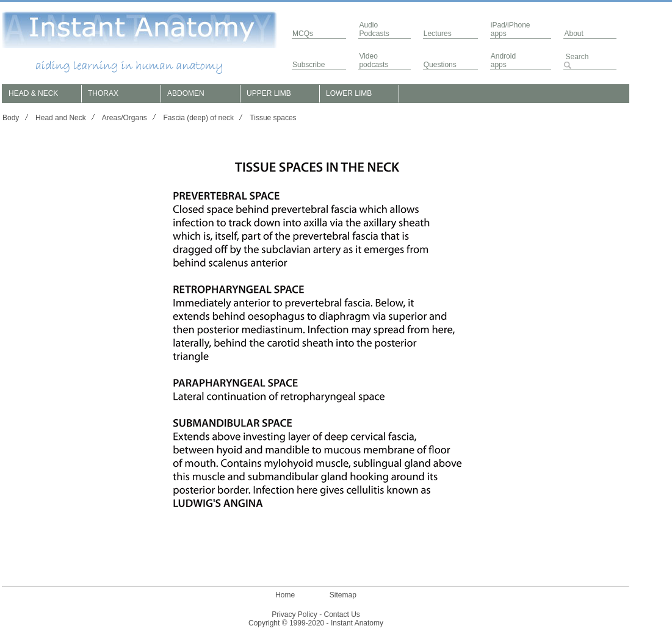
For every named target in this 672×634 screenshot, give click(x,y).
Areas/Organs (125, 118)
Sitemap (343, 595)
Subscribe (309, 65)
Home (285, 595)
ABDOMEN (186, 93)
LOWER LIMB (349, 93)
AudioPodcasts (374, 29)
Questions (440, 65)
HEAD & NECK (33, 93)
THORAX (103, 93)
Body (11, 118)
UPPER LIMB (269, 93)
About (573, 34)
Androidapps (503, 60)
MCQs (303, 34)
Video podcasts (374, 60)
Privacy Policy (294, 614)
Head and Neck (61, 118)
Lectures (438, 34)
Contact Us (342, 614)
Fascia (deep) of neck (199, 118)
